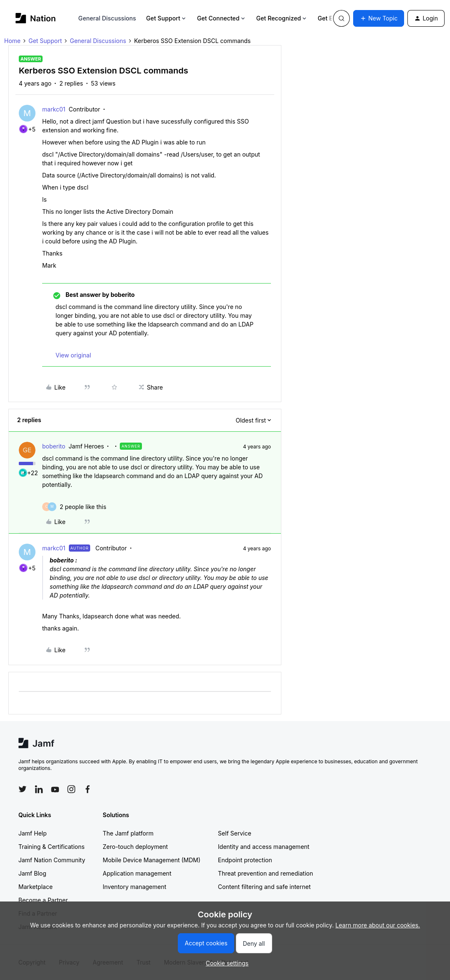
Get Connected (222, 18)
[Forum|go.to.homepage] (36, 18)
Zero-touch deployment (135, 847)
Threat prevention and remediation (265, 873)
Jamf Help (33, 833)
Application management (137, 873)
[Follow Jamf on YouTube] (55, 789)
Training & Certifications (52, 847)
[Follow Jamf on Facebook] (88, 789)
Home (12, 41)
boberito (54, 446)
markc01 (54, 109)
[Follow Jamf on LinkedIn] (39, 789)
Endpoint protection (245, 860)
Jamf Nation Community (52, 860)
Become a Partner (43, 900)
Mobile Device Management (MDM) (152, 860)
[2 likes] (83, 507)
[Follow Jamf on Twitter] (23, 789)
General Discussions (107, 18)
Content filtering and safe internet (264, 887)
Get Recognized (282, 18)
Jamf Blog (32, 873)
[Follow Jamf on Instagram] (71, 789)
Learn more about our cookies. (378, 925)
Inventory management (134, 887)
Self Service (235, 833)
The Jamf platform (128, 833)
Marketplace (35, 887)
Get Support (167, 18)
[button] (379, 18)
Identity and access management (264, 847)
